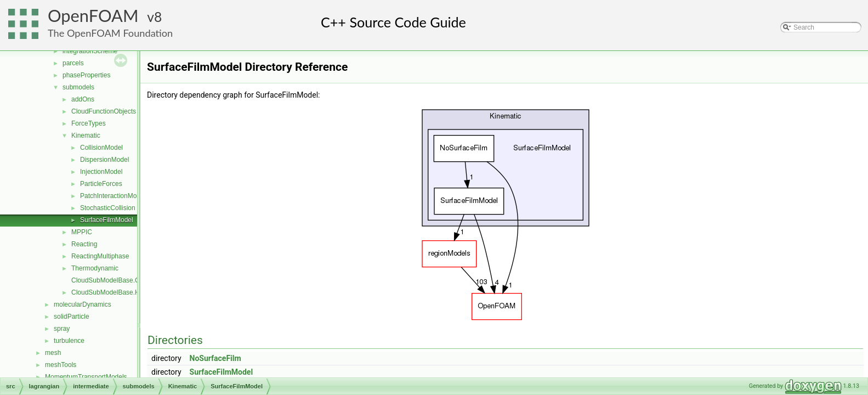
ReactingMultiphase (100, 256)
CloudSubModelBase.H (106, 292)
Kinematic (86, 136)
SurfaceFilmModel (107, 220)
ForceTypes (89, 123)
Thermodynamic (95, 268)
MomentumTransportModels (86, 377)
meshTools (61, 365)
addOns (83, 99)
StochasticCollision (108, 208)
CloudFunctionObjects (104, 111)
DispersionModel (104, 160)
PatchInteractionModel (113, 196)
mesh (53, 353)
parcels (73, 63)
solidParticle (72, 317)
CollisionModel (101, 148)
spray (62, 329)
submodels (78, 87)
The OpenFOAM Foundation (110, 33)
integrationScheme (90, 51)
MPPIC (82, 232)
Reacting (84, 244)
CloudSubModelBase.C (106, 280)
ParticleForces (101, 184)
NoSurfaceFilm (215, 358)
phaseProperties (86, 75)
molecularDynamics (83, 304)
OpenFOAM (93, 16)
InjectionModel (101, 172)
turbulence (69, 341)
